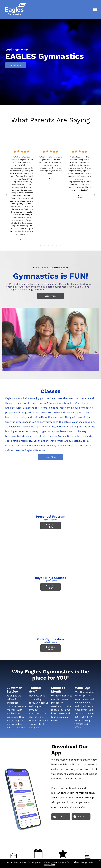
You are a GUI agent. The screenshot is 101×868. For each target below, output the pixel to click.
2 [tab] (45, 245)
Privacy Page (49, 865)
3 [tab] (49, 245)
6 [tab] (60, 245)
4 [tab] (52, 245)
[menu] (95, 9)
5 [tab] (56, 245)
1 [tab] (41, 245)
